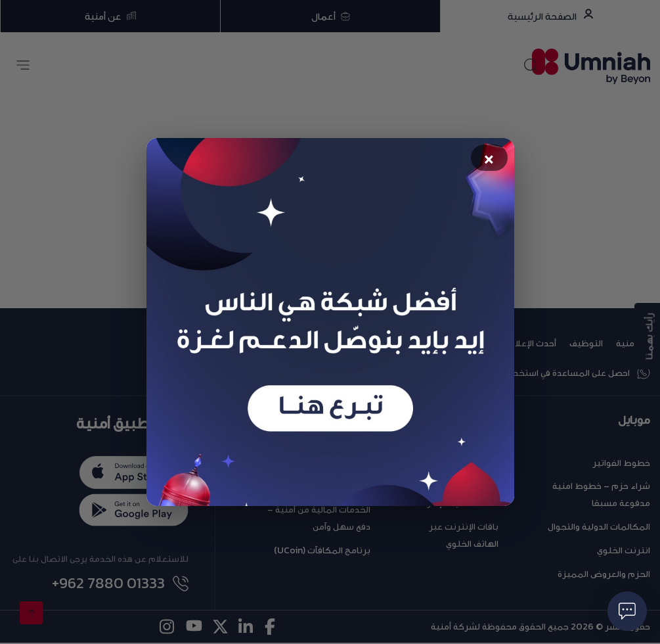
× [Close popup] (489, 159)
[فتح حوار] (627, 611)
